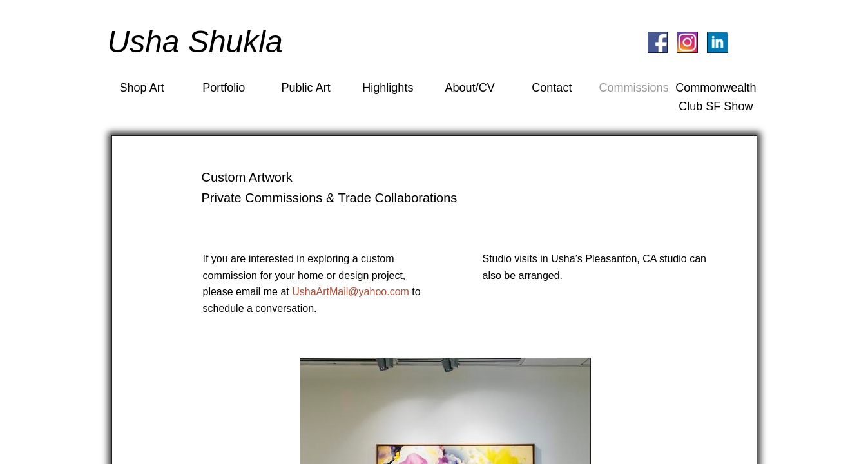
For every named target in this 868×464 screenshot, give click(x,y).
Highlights (388, 88)
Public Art (306, 88)
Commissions (634, 88)
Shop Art (142, 88)
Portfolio (224, 88)
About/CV (470, 88)
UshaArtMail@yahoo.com (351, 292)
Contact (552, 88)
